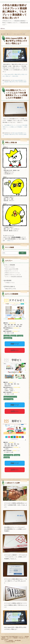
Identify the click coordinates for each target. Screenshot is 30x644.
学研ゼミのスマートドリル (12, 273)
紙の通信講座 (8, 280)
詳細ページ (15, 344)
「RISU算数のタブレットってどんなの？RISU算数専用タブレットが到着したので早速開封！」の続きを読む (15, 127)
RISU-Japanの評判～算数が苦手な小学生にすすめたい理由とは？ (16, 41)
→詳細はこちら (10, 241)
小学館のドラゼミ (10, 283)
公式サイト (15, 350)
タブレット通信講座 (10, 265)
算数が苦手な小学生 (14, 82)
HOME (3, 34)
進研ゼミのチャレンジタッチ (13, 275)
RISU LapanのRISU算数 (17, 80)
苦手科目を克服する (10, 287)
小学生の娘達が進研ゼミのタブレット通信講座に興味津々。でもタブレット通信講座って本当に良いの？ (15, 12)
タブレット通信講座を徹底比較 (14, 277)
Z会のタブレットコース (12, 271)
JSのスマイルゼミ (10, 267)
